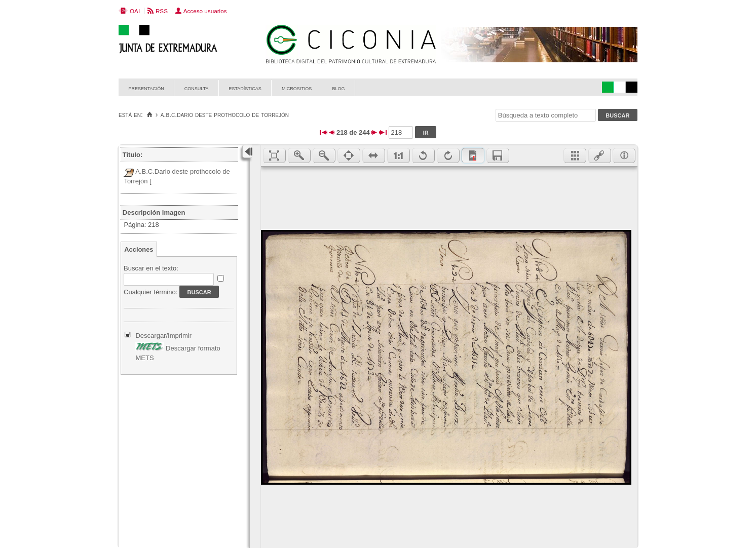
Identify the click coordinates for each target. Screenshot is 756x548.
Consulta (197, 88)
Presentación (146, 88)
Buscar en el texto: (151, 268)
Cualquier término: (150, 292)
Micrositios (297, 88)
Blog (338, 88)
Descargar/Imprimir (163, 336)
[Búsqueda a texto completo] (546, 115)
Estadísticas (245, 88)
